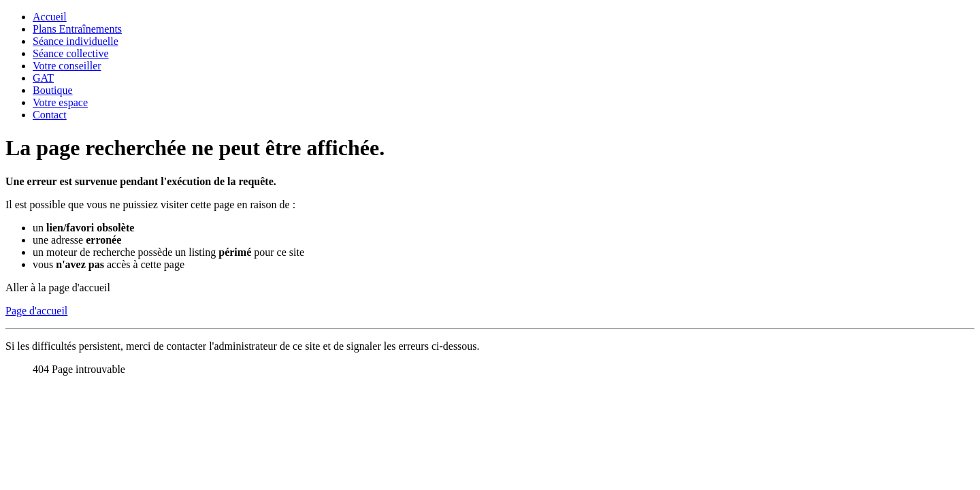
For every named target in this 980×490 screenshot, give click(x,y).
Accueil (50, 17)
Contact (50, 115)
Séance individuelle (76, 41)
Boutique (53, 90)
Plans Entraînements (77, 29)
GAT (43, 78)
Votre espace (60, 102)
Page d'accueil (36, 311)
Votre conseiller (67, 66)
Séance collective (71, 53)
